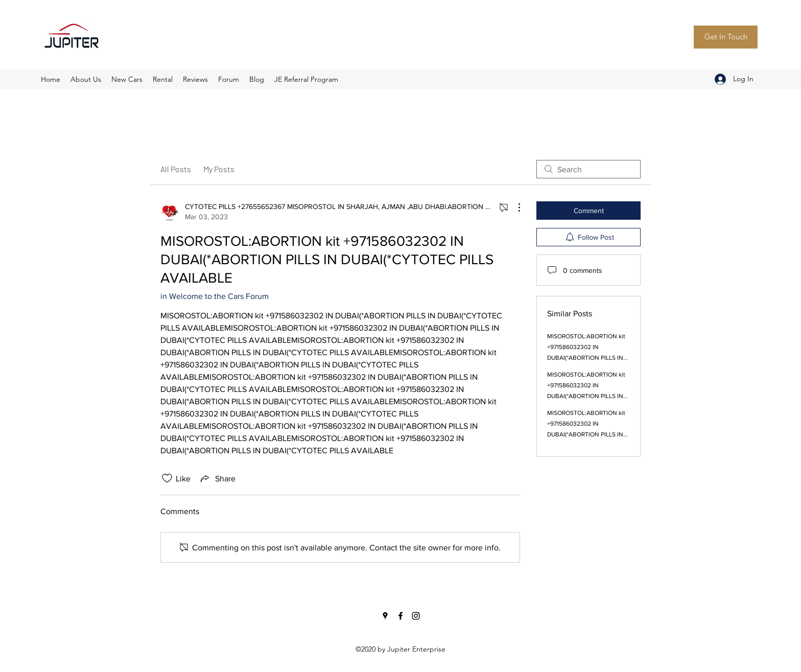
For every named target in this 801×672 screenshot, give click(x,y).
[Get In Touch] (726, 37)
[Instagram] (416, 616)
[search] (588, 169)
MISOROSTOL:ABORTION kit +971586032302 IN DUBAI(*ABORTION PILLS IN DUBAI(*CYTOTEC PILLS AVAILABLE (586, 358)
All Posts (176, 169)
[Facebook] (400, 616)
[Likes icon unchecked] (167, 478)
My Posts (219, 169)
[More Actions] (514, 207)
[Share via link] (217, 478)
